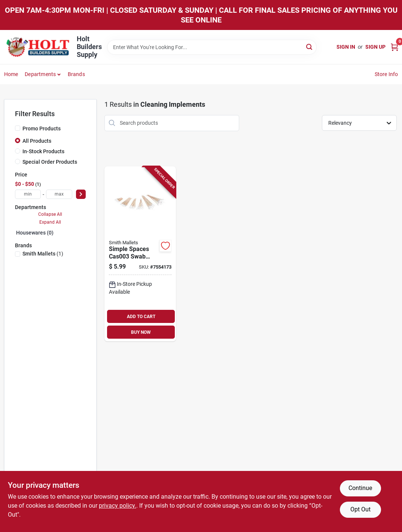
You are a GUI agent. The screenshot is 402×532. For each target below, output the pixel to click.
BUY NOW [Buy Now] (141, 332)
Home (11, 74)
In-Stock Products (43, 151)
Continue (360, 488)
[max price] (59, 194)
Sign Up (375, 47)
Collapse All (50, 214)
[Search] (310, 47)
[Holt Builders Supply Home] (38, 47)
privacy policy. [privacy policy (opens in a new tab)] (118, 506)
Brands (76, 74)
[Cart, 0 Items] (395, 47)
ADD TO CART (141, 317)
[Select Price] (81, 194)
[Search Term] (212, 47)
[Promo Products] (18, 128)
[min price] (28, 194)
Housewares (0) (35, 233)
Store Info (386, 74)
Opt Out (360, 509)
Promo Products (42, 129)
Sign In (346, 47)
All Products (37, 141)
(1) (43, 254)
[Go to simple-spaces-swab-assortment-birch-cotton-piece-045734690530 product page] (140, 254)
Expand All (50, 222)
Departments (40, 74)
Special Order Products (50, 162)
